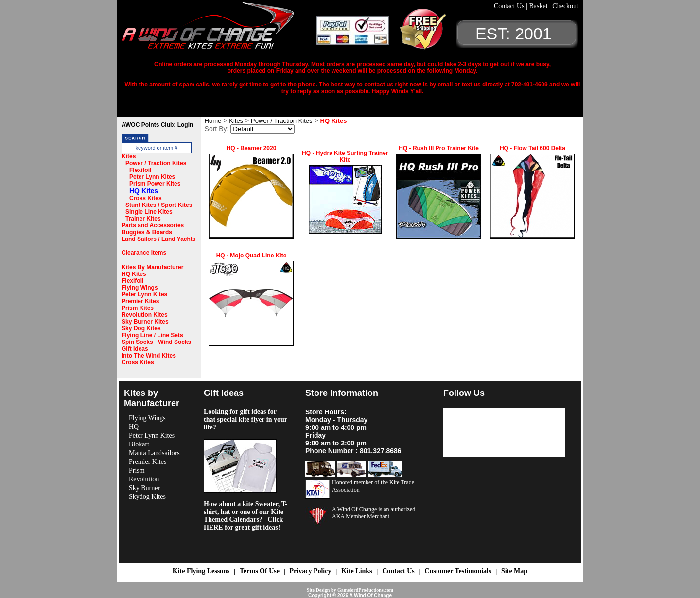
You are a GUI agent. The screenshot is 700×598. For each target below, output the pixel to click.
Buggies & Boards (147, 232)
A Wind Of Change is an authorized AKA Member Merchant (374, 513)
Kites (129, 156)
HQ (134, 427)
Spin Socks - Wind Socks (156, 342)
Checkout (565, 6)
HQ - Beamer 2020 (252, 148)
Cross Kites (146, 198)
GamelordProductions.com (365, 590)
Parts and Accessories (153, 225)
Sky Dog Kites (141, 328)
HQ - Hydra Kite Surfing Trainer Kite (345, 156)
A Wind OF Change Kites (219, 29)
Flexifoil (140, 170)
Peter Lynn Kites (152, 177)
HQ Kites (144, 191)
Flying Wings (140, 288)
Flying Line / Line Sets (152, 335)
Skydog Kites (147, 497)
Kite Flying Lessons (201, 571)
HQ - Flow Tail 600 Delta (533, 148)
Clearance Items (144, 253)
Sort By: (217, 129)
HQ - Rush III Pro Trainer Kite (439, 148)
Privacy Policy (311, 571)
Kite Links (357, 571)
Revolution (144, 479)
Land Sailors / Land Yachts (159, 239)
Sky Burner (144, 488)
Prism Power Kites (155, 184)
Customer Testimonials (458, 571)
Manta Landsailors (154, 453)
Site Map (514, 571)
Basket (539, 6)
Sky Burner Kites (145, 322)
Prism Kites (138, 308)
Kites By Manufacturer (152, 267)
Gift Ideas (135, 349)
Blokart (139, 444)
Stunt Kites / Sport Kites (159, 205)
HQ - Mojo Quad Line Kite (252, 256)
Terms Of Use (260, 571)
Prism (137, 470)
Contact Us (510, 6)
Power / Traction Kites (156, 163)
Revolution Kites (145, 315)
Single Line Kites (149, 212)
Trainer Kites (143, 219)
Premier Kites (140, 301)
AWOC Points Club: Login (157, 125)
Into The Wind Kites (149, 356)
